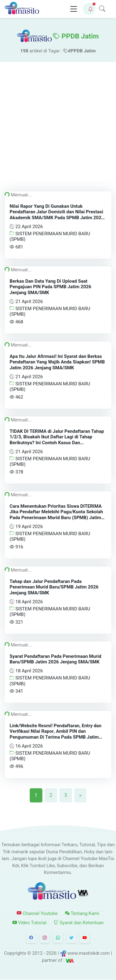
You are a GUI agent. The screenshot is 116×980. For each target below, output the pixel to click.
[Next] (80, 795)
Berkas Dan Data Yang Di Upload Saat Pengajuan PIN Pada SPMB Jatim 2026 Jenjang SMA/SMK (50, 287)
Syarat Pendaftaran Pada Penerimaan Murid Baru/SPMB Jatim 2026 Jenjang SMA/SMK (55, 659)
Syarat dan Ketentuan (79, 923)
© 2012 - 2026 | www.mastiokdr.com (68, 953)
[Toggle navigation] (74, 9)
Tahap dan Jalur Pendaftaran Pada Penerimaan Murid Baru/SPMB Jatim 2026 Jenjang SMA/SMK (54, 587)
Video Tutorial (30, 923)
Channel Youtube (37, 913)
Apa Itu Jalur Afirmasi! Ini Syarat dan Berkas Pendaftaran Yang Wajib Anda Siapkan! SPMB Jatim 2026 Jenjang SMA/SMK (57, 362)
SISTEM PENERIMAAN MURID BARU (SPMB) (50, 237)
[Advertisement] (58, 123)
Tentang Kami (82, 913)
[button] (89, 9)
